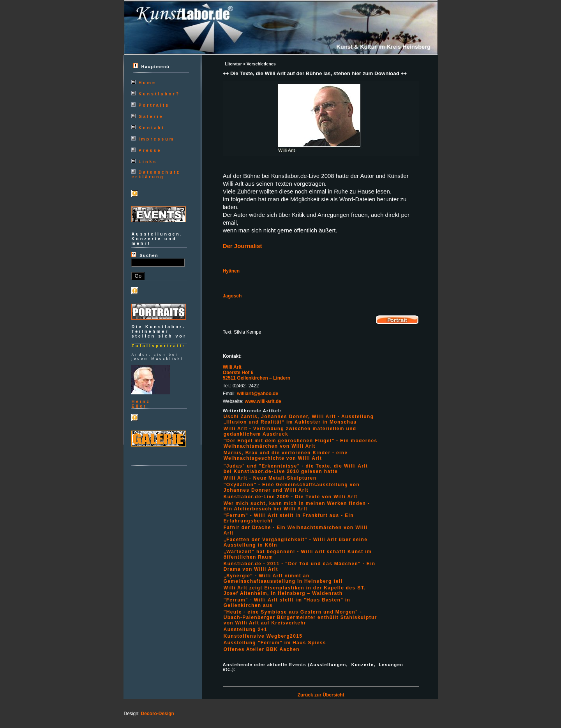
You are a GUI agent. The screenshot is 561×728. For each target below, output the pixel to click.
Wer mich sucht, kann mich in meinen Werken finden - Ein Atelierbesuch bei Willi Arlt (297, 506)
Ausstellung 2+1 (245, 630)
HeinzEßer (141, 404)
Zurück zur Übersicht (321, 695)
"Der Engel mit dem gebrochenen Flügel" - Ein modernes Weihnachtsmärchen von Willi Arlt (301, 443)
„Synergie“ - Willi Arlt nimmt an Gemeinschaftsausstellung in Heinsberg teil (283, 579)
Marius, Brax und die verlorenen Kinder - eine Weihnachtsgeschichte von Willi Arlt (286, 455)
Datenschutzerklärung (156, 174)
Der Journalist (243, 246)
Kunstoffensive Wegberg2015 (263, 636)
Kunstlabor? (159, 94)
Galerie (151, 116)
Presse (150, 150)
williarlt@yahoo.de (258, 394)
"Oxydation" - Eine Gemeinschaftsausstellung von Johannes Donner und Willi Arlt (292, 487)
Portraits (154, 105)
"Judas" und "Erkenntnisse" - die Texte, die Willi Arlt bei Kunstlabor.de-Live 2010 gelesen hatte (296, 469)
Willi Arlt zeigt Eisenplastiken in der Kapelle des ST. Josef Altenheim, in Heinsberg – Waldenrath (295, 591)
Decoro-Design (158, 714)
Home (147, 83)
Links (148, 162)
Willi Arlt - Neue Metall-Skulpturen (270, 478)
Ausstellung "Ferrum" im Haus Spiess (275, 643)
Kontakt (152, 128)
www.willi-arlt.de (263, 401)
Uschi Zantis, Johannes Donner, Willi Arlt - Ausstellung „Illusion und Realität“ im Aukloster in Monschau (299, 419)
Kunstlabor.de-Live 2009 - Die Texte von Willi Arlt (291, 497)
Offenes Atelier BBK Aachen (262, 649)
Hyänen (231, 271)
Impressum (156, 139)
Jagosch (232, 296)
